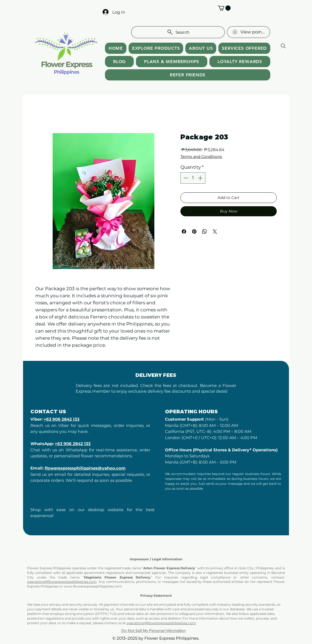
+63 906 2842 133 (62, 419)
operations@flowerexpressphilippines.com (62, 582)
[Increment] (201, 178)
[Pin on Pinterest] (194, 232)
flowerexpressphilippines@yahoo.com (85, 468)
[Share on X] (215, 232)
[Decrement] (185, 178)
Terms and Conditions (201, 157)
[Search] (178, 32)
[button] (224, 8)
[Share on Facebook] (184, 232)
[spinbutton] (193, 178)
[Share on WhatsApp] (205, 232)
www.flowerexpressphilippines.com (93, 586)
